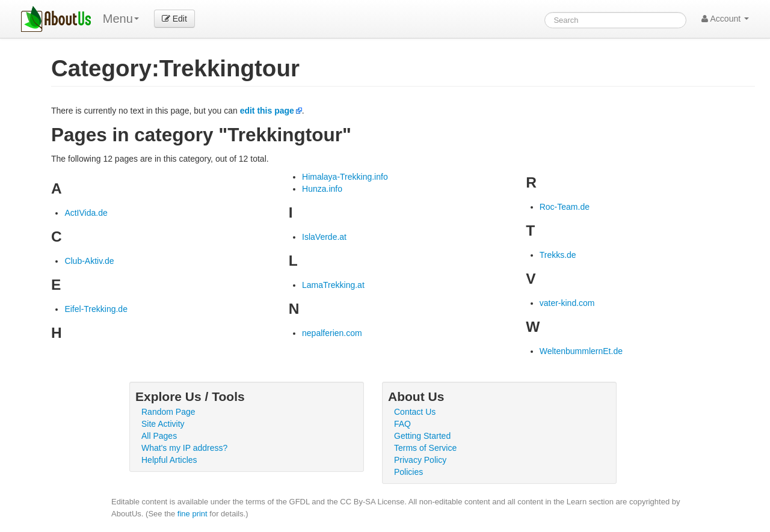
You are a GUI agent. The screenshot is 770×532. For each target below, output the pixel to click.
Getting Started (422, 436)
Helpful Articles (169, 460)
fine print (192, 514)
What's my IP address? (184, 448)
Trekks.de (558, 255)
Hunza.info (322, 189)
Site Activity (163, 424)
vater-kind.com (567, 303)
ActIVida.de (86, 213)
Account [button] (725, 19)
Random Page (168, 412)
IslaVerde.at (324, 237)
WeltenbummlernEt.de (581, 351)
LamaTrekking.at (333, 285)
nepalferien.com (332, 333)
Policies (408, 472)
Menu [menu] (121, 19)
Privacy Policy (420, 460)
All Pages (159, 436)
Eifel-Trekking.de (96, 309)
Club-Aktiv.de (89, 261)
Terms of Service (425, 448)
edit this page (267, 111)
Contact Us (415, 412)
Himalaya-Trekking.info (345, 177)
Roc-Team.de (565, 207)
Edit (174, 19)
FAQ (402, 424)
